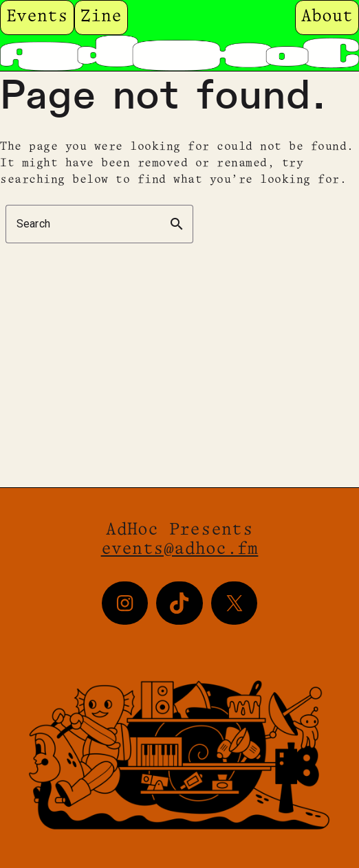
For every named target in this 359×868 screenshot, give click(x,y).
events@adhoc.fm (180, 549)
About (327, 17)
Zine (101, 17)
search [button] (177, 224)
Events (37, 17)
